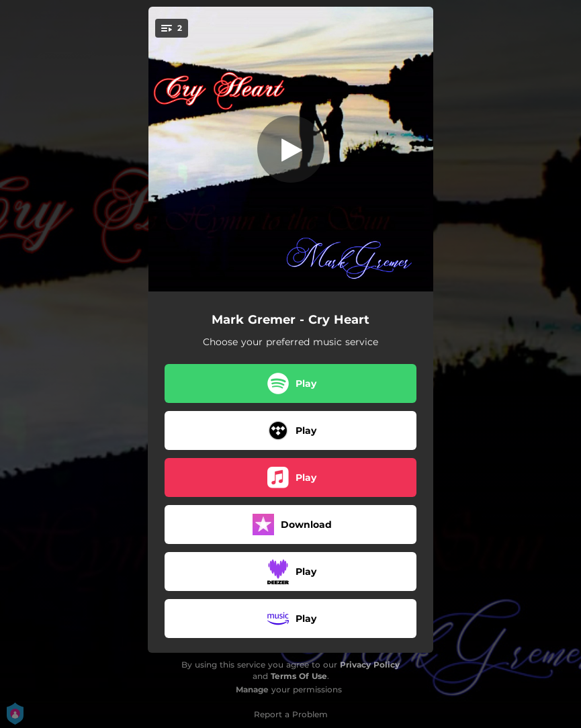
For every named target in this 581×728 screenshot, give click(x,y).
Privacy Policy (370, 665)
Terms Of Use (299, 676)
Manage (252, 689)
